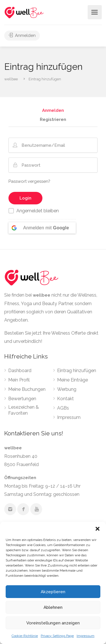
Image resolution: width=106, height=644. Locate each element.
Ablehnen (53, 607)
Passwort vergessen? (29, 181)
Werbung (67, 389)
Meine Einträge (73, 380)
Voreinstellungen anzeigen (53, 623)
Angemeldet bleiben (38, 211)
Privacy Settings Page (57, 636)
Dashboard (20, 371)
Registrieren (53, 120)
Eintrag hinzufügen (77, 371)
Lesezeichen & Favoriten (23, 410)
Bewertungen (22, 399)
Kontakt (65, 399)
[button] (98, 529)
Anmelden (22, 35)
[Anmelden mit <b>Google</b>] (42, 228)
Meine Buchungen (27, 389)
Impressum (86, 636)
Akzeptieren (53, 592)
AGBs (63, 408)
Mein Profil (19, 380)
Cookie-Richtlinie (25, 636)
